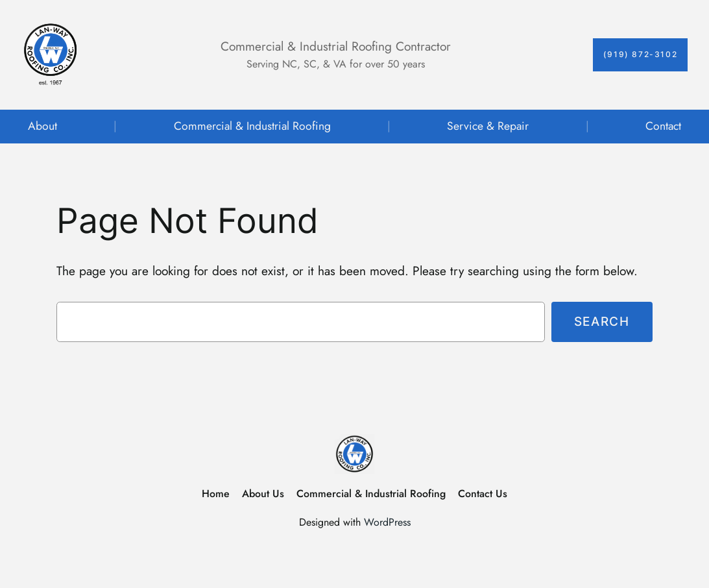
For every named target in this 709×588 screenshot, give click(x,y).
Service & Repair (488, 126)
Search (602, 321)
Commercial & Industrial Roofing (252, 126)
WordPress (387, 522)
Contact (663, 126)
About (42, 126)
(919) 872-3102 (640, 54)
